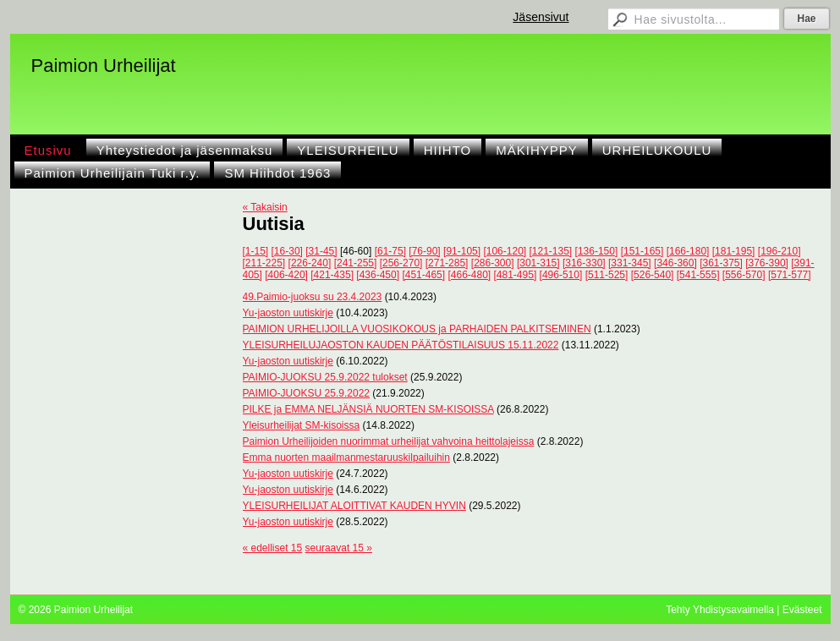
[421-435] (332, 275)
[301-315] (538, 263)
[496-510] (561, 275)
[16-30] (287, 251)
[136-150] (597, 251)
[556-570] (744, 275)
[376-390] (767, 263)
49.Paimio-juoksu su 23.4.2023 (313, 297)
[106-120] (505, 251)
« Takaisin (265, 207)
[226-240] (310, 263)
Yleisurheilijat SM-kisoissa (302, 425)
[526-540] (653, 275)
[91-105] (462, 251)
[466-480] (469, 275)
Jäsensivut (541, 17)
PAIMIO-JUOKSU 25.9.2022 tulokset (325, 377)
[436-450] (378, 275)
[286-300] (493, 263)
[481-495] (516, 275)
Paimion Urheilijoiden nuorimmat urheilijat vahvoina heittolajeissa (389, 441)
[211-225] (264, 263)
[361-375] (721, 263)
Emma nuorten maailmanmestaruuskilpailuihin (346, 457)
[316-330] (584, 263)
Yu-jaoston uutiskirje (288, 313)
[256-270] (401, 263)
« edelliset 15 (273, 548)
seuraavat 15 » (339, 548)
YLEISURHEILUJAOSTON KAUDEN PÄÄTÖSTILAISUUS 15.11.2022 (401, 345)
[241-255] (356, 263)
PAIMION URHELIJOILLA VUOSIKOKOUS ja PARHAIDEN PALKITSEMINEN (417, 329)
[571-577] (790, 275)
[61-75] (390, 251)
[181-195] (734, 251)
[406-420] (286, 275)
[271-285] (447, 263)
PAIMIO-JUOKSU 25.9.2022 (307, 393)
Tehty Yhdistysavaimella (720, 610)
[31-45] (321, 251)
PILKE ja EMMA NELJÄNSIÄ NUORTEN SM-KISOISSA (368, 409)
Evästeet (802, 610)
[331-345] (630, 263)
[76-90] (424, 251)
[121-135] (551, 251)
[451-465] (423, 275)
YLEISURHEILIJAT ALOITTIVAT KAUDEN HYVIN (354, 506)
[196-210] (780, 251)
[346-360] (675, 263)
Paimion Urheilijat (104, 66)
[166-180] (688, 251)
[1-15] (256, 251)
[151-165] (642, 251)
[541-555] (698, 275)
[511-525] (607, 275)
